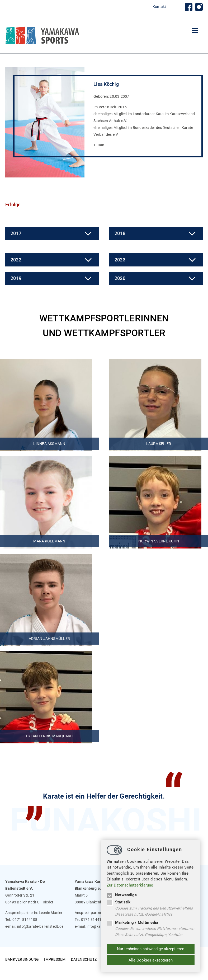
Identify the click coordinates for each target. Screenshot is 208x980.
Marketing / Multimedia (132, 922)
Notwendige (122, 895)
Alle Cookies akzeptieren (151, 960)
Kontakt (159, 7)
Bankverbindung (22, 950)
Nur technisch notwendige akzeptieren (151, 949)
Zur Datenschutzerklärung (130, 885)
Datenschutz (84, 950)
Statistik (119, 902)
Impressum (55, 950)
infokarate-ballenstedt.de (40, 917)
